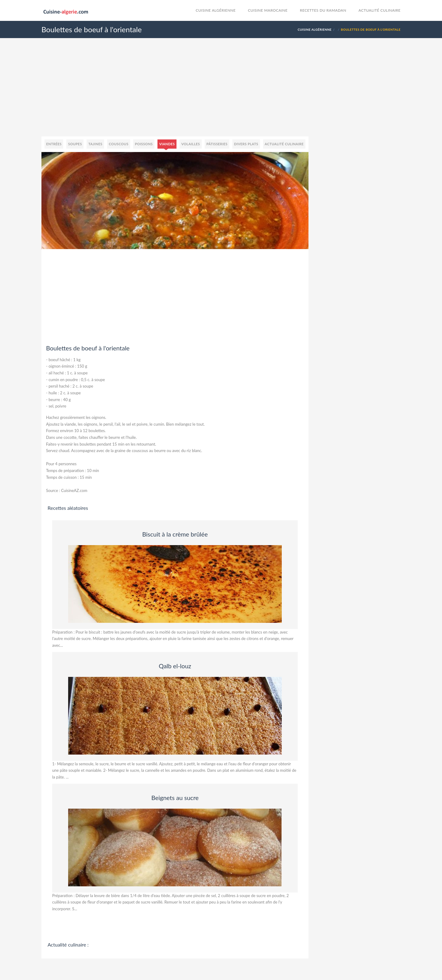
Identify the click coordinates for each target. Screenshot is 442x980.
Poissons (144, 144)
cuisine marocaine (268, 10)
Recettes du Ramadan (323, 10)
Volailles (191, 144)
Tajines (95, 144)
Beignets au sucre (175, 798)
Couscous (119, 144)
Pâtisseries (217, 144)
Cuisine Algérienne (216, 10)
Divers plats (246, 144)
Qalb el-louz (175, 666)
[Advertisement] (221, 93)
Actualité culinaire (380, 10)
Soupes (75, 144)
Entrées (54, 144)
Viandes (167, 144)
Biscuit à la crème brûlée (175, 534)
